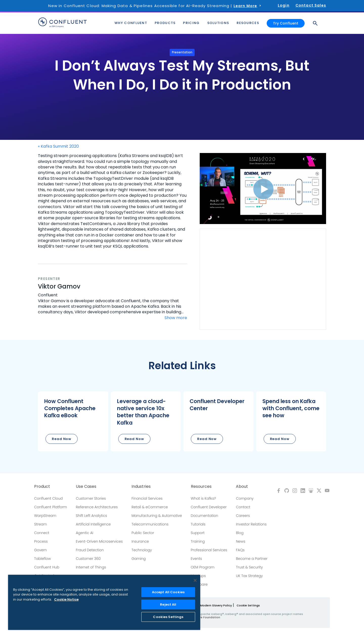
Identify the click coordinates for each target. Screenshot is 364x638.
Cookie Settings (248, 605)
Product (42, 487)
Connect (42, 533)
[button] (73, 422)
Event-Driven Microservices (99, 541)
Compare (199, 584)
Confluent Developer (209, 507)
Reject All (168, 604)
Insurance (140, 541)
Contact (243, 507)
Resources (201, 487)
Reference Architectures (97, 507)
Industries (141, 487)
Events (196, 559)
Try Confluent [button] (286, 22)
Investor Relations (251, 524)
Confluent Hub (47, 567)
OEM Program (203, 567)
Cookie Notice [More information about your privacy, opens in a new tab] (66, 599)
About (242, 487)
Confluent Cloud (48, 498)
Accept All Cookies (168, 592)
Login (284, 5)
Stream (41, 524)
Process (41, 541)
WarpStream (45, 516)
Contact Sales (311, 5)
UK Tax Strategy (249, 576)
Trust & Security (249, 567)
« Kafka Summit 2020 (58, 146)
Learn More (245, 6)
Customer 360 (88, 559)
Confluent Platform (51, 507)
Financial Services (147, 498)
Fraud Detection (90, 550)
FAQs (240, 550)
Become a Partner (252, 559)
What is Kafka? (203, 498)
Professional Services (209, 550)
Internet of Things (91, 567)
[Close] (195, 580)
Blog (240, 533)
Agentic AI (85, 533)
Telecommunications (150, 524)
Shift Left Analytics (92, 516)
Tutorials (198, 524)
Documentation (205, 516)
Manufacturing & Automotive (157, 516)
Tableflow (42, 559)
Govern (40, 550)
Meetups (198, 576)
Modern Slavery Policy (216, 605)
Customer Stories (91, 498)
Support (198, 533)
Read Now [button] (62, 439)
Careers (243, 516)
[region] (104, 602)
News (241, 541)
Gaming (139, 559)
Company (245, 498)
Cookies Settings (168, 617)
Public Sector (143, 533)
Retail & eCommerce (150, 507)
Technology (142, 550)
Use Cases (86, 487)
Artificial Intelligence (93, 524)
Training (198, 541)
